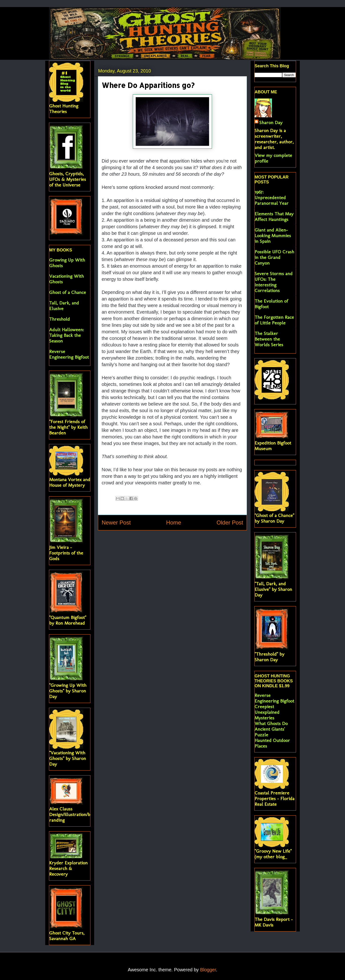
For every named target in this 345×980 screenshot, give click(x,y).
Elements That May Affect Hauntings (274, 217)
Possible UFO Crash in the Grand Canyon (274, 257)
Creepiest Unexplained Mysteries (267, 712)
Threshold (59, 319)
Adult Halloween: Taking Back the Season (67, 335)
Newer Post (116, 522)
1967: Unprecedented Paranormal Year (272, 198)
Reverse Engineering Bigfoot (69, 354)
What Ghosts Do (271, 723)
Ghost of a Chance (68, 292)
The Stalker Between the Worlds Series (269, 339)
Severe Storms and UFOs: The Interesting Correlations (274, 282)
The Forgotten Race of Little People (274, 320)
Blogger (208, 970)
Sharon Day (271, 122)
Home (174, 522)
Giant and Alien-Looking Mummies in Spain (273, 236)
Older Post (230, 522)
